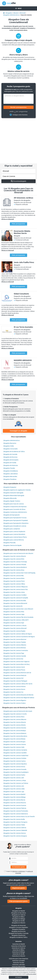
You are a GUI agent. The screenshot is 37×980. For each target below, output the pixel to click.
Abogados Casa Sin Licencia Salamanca (16, 771)
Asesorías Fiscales (19, 920)
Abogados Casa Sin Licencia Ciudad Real (16, 713)
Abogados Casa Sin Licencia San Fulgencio (16, 619)
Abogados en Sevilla (19, 878)
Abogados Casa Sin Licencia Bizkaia (14, 696)
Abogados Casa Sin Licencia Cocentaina (16, 608)
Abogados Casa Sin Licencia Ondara (14, 661)
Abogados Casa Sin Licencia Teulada (15, 600)
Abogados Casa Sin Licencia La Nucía (15, 583)
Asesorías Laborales (19, 922)
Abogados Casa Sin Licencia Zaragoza (15, 793)
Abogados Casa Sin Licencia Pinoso (14, 627)
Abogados (19, 866)
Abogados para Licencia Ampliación (14, 489)
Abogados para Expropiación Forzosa (15, 475)
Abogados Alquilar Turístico (12, 459)
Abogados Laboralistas (11, 431)
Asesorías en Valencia (18, 906)
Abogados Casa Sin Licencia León (14, 744)
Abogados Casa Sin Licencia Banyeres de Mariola (18, 652)
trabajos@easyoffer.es (18, 953)
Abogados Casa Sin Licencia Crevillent (15, 553)
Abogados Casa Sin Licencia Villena (14, 541)
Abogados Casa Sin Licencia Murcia (14, 757)
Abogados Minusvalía (10, 456)
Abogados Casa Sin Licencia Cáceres (15, 702)
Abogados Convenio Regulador (19, 885)
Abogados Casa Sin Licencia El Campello (16, 555)
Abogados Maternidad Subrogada (14, 453)
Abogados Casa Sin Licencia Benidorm (15, 525)
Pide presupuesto (18, 181)
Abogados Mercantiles (10, 434)
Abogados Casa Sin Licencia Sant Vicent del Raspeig (19, 530)
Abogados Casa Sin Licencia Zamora (15, 791)
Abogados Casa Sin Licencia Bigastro (15, 658)
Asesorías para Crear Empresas (18, 916)
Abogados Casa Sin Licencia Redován (15, 633)
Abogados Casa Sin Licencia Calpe (14, 572)
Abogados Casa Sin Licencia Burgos (14, 699)
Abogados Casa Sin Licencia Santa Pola (15, 547)
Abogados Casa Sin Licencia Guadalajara (16, 730)
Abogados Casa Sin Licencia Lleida (14, 746)
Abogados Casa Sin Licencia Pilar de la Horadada (18, 575)
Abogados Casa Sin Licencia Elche (14, 516)
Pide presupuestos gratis (18, 859)
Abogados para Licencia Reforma (14, 497)
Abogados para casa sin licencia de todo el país (18, 669)
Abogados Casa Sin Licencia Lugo (14, 749)
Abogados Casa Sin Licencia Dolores (14, 644)
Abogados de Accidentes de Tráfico (14, 409)
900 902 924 (19, 945)
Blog (19, 966)
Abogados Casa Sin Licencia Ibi (13, 564)
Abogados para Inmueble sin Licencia (15, 484)
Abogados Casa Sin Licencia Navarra (15, 760)
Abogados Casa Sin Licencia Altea (14, 569)
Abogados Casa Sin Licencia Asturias (15, 685)
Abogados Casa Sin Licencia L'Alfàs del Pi (16, 577)
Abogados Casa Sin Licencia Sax (13, 616)
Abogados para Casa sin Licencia (14, 461)
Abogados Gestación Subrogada (13, 450)
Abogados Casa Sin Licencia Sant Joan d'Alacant (18, 566)
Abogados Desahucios (18, 893)
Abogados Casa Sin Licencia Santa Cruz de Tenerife (19, 774)
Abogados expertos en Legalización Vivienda (17, 447)
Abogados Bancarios (10, 401)
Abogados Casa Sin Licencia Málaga (14, 755)
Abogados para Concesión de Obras (14, 467)
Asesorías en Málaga (18, 909)
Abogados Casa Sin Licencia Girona (14, 724)
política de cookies (31, 974)
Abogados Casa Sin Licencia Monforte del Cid (17, 630)
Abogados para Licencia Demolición (14, 492)
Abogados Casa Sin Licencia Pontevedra (16, 768)
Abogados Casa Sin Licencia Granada (15, 727)
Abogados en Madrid (18, 868)
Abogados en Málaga (19, 876)
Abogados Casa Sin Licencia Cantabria (15, 707)
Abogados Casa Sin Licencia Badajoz (15, 688)
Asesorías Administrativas (19, 928)
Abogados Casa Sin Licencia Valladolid (15, 788)
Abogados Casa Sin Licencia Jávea (14, 550)
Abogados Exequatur (10, 445)
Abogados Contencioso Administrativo (15, 470)
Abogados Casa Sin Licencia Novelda (15, 558)
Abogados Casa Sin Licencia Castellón (15, 710)
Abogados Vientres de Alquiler (12, 503)
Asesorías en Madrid (19, 902)
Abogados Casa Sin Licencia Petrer (14, 539)
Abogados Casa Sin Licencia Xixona (14, 647)
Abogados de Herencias (11, 423)
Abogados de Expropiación (12, 472)
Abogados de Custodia (10, 412)
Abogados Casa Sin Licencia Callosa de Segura (18, 591)
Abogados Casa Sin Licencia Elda (13, 533)
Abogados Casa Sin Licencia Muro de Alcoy (16, 622)
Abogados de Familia (10, 420)
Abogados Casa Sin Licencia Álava (14, 674)
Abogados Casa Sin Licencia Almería (14, 683)
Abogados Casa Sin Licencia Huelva (14, 732)
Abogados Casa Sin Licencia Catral (14, 625)
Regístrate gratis (19, 846)
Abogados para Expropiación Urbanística (16, 481)
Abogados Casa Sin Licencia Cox (13, 650)
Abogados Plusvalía (9, 500)
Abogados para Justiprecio (12, 486)
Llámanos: (18, 943)
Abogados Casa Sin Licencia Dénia (14, 536)
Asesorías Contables (18, 918)
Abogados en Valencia (19, 872)
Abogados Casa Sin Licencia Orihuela (15, 522)
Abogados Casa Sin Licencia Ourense (15, 763)
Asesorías (18, 899)
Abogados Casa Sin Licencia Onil (13, 636)
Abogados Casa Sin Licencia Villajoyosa (15, 544)
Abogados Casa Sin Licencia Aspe (14, 580)
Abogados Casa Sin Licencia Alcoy (14, 528)
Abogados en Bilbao (19, 874)
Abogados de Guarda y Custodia (18, 891)
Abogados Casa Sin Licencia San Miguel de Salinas (19, 655)
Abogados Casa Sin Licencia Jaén (14, 735)
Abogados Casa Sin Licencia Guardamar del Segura (19, 594)
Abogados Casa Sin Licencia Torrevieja (15, 519)
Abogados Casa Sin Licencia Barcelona (15, 694)
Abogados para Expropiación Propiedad (16, 478)
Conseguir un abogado (18, 388)
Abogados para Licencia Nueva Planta (15, 495)
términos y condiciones (19, 829)
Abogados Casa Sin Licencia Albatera (15, 602)
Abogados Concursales (10, 406)
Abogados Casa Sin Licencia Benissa (15, 605)
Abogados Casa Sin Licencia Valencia (15, 785)
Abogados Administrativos (11, 398)
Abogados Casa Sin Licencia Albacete (15, 677)
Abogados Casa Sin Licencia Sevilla (14, 777)
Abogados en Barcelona (19, 870)
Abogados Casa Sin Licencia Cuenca (14, 719)
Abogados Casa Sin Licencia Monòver (15, 597)
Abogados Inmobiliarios (11, 428)
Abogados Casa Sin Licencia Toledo (14, 782)
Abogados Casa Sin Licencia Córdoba (15, 716)
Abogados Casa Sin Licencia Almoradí (15, 586)
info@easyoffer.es (18, 951)
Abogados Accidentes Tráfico (18, 895)
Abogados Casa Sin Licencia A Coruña (15, 671)
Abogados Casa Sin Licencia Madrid (14, 752)
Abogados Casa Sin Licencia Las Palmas (16, 741)
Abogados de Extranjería (11, 417)
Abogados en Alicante (18, 880)
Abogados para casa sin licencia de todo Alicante (18, 511)
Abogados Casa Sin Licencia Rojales (14, 589)
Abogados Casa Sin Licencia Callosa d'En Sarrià (18, 641)
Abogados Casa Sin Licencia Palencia (15, 766)
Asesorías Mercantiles (19, 924)
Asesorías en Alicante (19, 913)
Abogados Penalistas (10, 437)
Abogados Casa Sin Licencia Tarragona (15, 780)
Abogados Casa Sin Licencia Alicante (15, 514)
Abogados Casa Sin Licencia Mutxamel (15, 561)
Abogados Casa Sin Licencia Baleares (15, 691)
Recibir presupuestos (18, 107)
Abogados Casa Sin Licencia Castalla (15, 614)
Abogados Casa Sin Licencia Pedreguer (15, 638)
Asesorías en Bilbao (18, 908)
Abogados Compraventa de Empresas (15, 464)
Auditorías (19, 926)
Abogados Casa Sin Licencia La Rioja (15, 738)
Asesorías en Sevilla (18, 911)
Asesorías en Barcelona (18, 904)
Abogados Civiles (9, 403)
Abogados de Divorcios (10, 414)
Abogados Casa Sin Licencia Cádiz (14, 705)
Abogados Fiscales (9, 426)
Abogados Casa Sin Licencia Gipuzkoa (15, 721)
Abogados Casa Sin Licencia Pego (14, 611)
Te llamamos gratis (19, 824)
